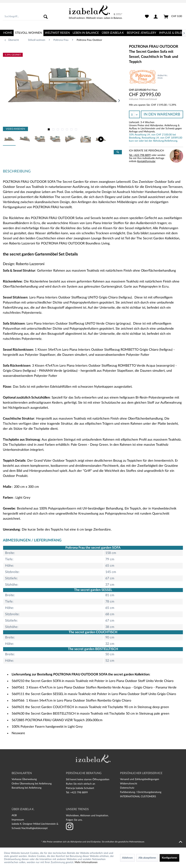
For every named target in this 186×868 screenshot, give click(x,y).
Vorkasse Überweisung (24, 779)
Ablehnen (127, 858)
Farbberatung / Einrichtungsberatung (141, 792)
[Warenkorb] (173, 17)
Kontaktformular (146, 161)
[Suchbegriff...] (26, 17)
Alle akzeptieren (147, 858)
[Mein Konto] (156, 17)
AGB (14, 815)
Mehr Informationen (86, 862)
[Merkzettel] (147, 17)
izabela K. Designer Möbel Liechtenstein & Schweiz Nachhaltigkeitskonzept (35, 826)
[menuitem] (26, 17)
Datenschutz (127, 788)
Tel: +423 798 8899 (140, 155)
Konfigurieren (169, 858)
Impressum (18, 820)
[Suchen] (46, 17)
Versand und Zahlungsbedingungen (140, 779)
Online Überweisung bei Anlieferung (32, 784)
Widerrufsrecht (129, 784)
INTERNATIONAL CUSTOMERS (138, 797)
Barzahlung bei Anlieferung (27, 788)
